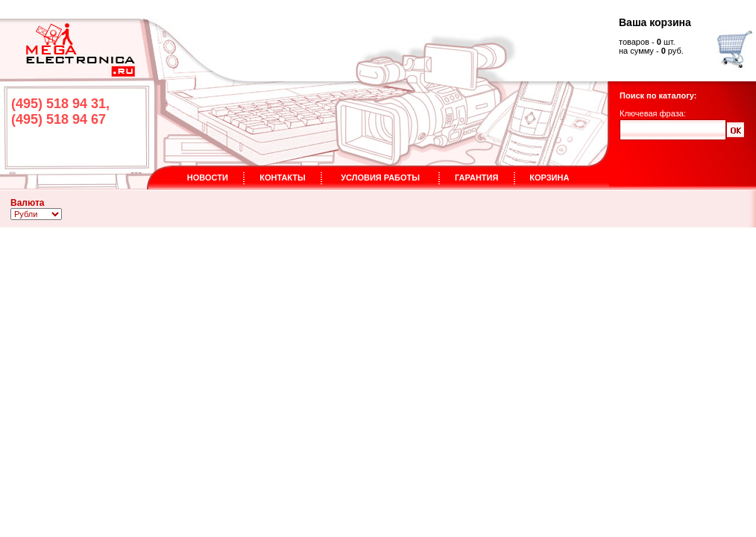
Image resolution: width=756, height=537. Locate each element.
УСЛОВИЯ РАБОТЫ (380, 178)
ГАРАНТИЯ (476, 178)
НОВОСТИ (208, 178)
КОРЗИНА (549, 178)
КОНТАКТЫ (283, 178)
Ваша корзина (655, 22)
